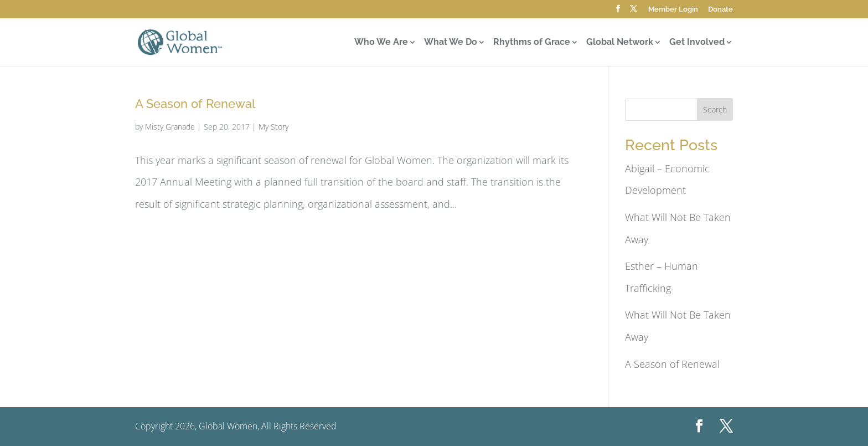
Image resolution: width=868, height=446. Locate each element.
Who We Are (381, 43)
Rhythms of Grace (532, 43)
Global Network (620, 43)
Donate (720, 9)
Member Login (673, 9)
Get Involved (697, 43)
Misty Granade (170, 127)
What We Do (451, 43)
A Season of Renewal (195, 104)
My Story (273, 127)
